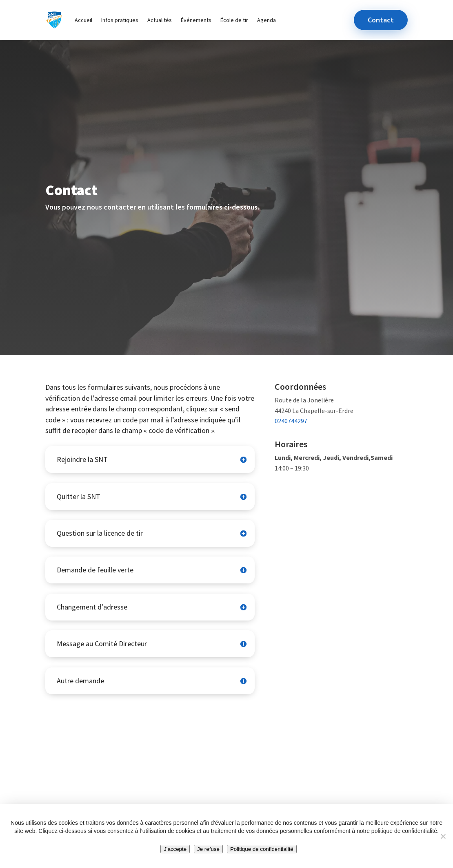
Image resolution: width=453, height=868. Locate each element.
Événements (196, 20)
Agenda (266, 20)
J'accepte (175, 849)
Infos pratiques (120, 20)
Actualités (160, 20)
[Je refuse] (443, 836)
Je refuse (208, 849)
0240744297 (291, 421)
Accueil (83, 20)
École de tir (234, 20)
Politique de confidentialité (262, 849)
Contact (381, 20)
